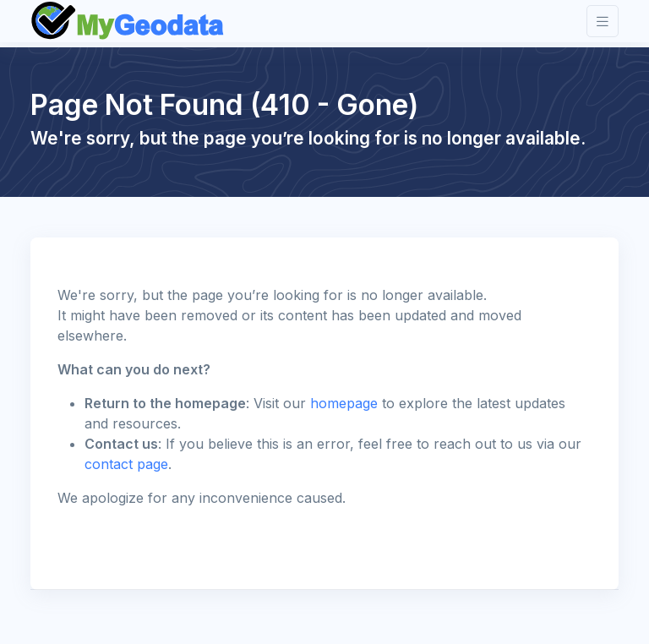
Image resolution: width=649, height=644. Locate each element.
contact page (126, 464)
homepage (344, 403)
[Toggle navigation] (603, 22)
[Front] (128, 21)
